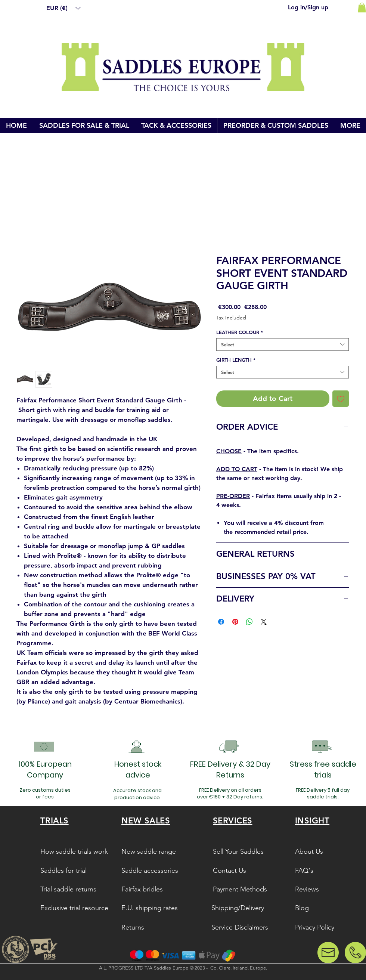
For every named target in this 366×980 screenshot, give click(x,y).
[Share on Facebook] (221, 622)
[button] (63, 8)
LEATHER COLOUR (240, 332)
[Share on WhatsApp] (249, 622)
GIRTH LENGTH (236, 360)
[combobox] (283, 344)
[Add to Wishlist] (341, 399)
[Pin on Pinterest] (235, 622)
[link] (362, 7)
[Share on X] (264, 622)
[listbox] (63, 8)
